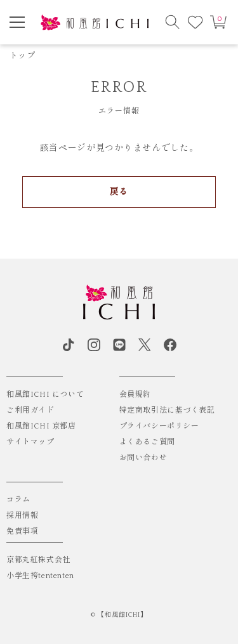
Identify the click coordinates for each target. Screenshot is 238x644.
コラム (18, 500)
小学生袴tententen (40, 576)
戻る (119, 192)
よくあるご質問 (147, 442)
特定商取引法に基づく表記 (167, 410)
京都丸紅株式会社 (38, 560)
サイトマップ (30, 442)
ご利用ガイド (30, 410)
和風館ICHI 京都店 (41, 426)
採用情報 (22, 516)
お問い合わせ (143, 458)
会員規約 (135, 395)
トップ (22, 56)
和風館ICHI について (45, 395)
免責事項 (22, 531)
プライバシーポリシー (159, 426)
